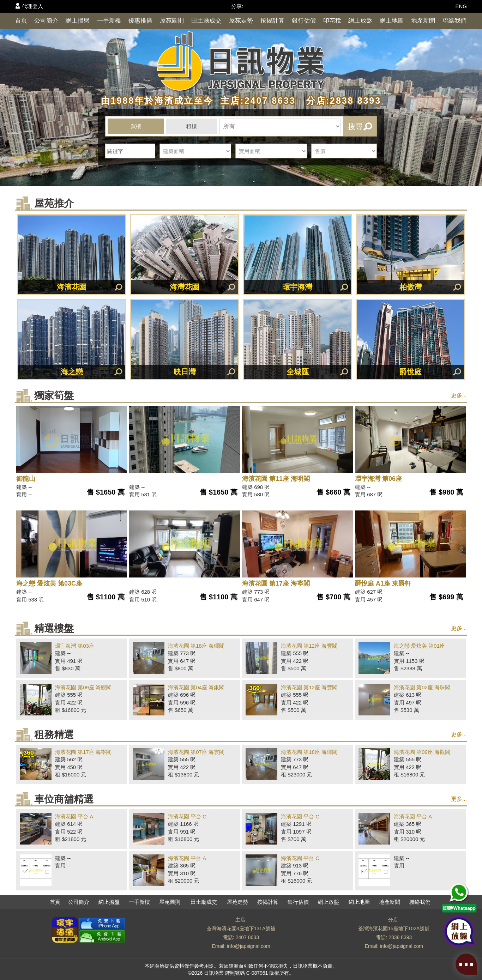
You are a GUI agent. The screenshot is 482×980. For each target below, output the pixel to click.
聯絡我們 (454, 21)
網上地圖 (392, 21)
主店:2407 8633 (256, 101)
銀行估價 (304, 21)
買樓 (136, 126)
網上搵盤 (78, 21)
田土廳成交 (206, 21)
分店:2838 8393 (340, 101)
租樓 (192, 126)
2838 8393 (400, 937)
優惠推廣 (140, 21)
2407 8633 (247, 937)
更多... (459, 395)
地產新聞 (423, 21)
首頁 (21, 21)
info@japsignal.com (248, 946)
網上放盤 (360, 21)
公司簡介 (46, 21)
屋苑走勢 (241, 21)
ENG (461, 6)
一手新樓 (109, 21)
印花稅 (332, 21)
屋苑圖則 (172, 21)
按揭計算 (272, 21)
